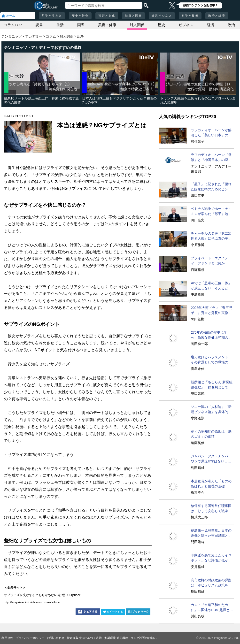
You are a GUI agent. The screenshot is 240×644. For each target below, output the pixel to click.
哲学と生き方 (52, 16)
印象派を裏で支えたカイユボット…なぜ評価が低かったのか (211, 558)
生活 (60, 25)
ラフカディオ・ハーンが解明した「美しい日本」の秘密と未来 (211, 133)
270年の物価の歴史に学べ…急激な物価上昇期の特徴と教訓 (211, 335)
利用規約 (7, 638)
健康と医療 (133, 16)
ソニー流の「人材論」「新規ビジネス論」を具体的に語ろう (211, 410)
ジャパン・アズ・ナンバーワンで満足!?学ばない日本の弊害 (211, 459)
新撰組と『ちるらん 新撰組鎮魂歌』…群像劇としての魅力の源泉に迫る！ (212, 385)
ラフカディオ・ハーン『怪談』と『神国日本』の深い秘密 (211, 158)
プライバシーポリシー (30, 638)
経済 (210, 25)
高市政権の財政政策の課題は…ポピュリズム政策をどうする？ (211, 583)
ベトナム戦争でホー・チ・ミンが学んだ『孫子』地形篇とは (211, 212)
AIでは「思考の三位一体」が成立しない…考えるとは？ (211, 286)
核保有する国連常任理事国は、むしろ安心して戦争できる (211, 509)
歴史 (162, 25)
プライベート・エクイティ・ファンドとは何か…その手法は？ (211, 261)
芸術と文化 (107, 16)
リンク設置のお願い (144, 638)
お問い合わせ (56, 638)
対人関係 (137, 25)
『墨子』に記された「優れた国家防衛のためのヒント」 (211, 187)
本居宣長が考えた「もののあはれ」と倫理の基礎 (211, 484)
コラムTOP (13, 25)
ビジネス (186, 25)
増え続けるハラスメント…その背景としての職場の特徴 (211, 360)
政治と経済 (217, 16)
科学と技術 (190, 16)
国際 (81, 25)
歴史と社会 (80, 16)
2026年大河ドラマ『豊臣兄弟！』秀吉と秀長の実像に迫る (212, 311)
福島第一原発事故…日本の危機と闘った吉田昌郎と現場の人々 (211, 533)
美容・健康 (107, 25)
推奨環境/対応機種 (116, 638)
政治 (231, 25)
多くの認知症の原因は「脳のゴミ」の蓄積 (211, 434)
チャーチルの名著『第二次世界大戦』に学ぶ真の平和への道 (211, 236)
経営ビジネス (162, 16)
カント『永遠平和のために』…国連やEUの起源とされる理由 (212, 608)
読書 (39, 25)
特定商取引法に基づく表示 (84, 638)
